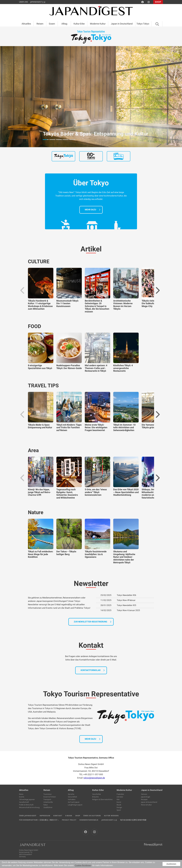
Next (157, 290)
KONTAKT (58, 816)
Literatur (120, 797)
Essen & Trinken (50, 797)
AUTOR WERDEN (111, 816)
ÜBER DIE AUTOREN (92, 816)
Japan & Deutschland (149, 802)
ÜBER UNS (24, 2)
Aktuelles (26, 24)
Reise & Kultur (146, 805)
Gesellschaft (24, 802)
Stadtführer (48, 807)
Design (119, 807)
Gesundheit (72, 797)
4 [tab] (65, 140)
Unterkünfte (48, 802)
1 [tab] (46, 140)
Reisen (40, 24)
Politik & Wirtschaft (26, 805)
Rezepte (144, 799)
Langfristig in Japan (75, 805)
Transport (47, 799)
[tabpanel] (91, 97)
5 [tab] (72, 140)
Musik (119, 805)
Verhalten (72, 799)
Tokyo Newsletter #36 (126, 595)
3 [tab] (59, 140)
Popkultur (120, 794)
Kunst (119, 802)
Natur (46, 805)
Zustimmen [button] (171, 864)
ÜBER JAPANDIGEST (28, 816)
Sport (119, 810)
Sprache (71, 794)
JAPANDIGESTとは (38, 2)
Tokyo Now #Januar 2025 (128, 610)
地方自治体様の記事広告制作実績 (133, 820)
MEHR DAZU (90, 210)
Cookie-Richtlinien (83, 865)
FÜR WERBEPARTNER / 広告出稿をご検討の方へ (39, 820)
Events (22, 797)
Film (118, 799)
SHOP (158, 2)
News (21, 794)
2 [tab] (52, 140)
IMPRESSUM (45, 816)
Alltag (64, 24)
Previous (23, 290)
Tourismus (48, 794)
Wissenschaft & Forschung (29, 807)
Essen (52, 24)
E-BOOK (69, 816)
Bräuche (95, 797)
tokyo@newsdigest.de (94, 778)
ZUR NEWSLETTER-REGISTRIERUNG (90, 622)
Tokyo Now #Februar (126, 600)
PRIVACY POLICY (69, 820)
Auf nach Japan (74, 802)
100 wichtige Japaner (27, 799)
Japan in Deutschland (122, 24)
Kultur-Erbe (79, 24)
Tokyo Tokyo (143, 24)
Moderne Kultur (98, 24)
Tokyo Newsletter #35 (126, 605)
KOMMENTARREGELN (89, 820)
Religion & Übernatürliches (102, 799)
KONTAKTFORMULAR (91, 670)
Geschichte (97, 794)
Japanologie (146, 797)
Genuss (144, 794)
